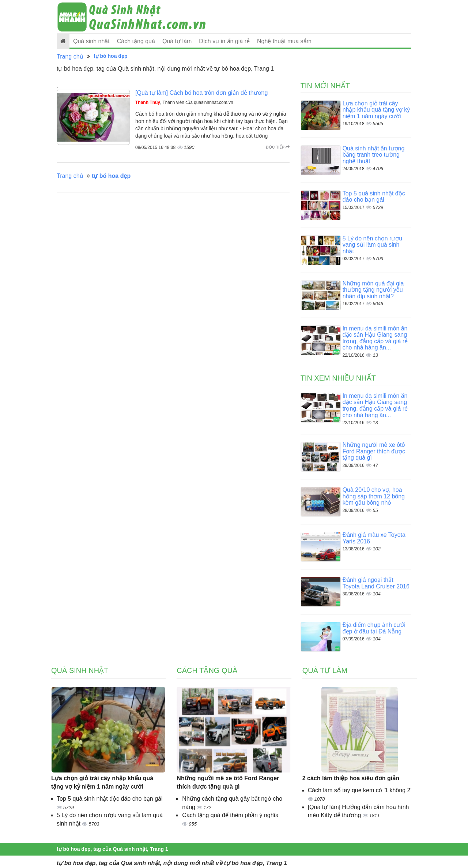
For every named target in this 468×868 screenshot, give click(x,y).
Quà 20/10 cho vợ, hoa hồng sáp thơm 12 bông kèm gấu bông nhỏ (374, 496)
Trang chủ (70, 57)
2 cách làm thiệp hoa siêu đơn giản (351, 778)
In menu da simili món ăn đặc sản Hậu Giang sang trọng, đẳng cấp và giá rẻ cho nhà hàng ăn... (375, 338)
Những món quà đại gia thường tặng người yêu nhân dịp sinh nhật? (373, 290)
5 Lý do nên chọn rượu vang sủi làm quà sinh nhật (373, 245)
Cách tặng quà (136, 41)
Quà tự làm (177, 41)
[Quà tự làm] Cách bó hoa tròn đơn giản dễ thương (201, 93)
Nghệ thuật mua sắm (284, 41)
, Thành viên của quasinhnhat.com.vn (184, 102)
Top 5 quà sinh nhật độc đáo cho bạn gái (374, 197)
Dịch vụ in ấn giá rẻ (224, 41)
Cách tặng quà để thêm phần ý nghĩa (230, 815)
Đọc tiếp (278, 147)
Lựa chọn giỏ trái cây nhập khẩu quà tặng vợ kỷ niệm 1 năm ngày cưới (376, 110)
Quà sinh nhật (91, 41)
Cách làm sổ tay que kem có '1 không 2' (360, 790)
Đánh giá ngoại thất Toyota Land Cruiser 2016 (376, 583)
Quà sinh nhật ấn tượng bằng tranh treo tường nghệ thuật (374, 155)
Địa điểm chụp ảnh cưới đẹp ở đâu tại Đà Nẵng (374, 628)
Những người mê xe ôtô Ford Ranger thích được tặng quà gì (374, 451)
